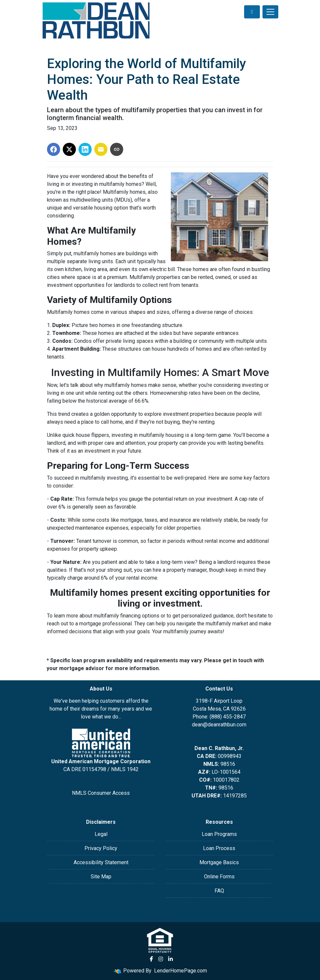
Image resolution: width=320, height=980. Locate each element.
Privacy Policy (101, 848)
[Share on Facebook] (54, 149)
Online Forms (219, 877)
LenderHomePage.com (181, 971)
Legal (101, 834)
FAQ (219, 891)
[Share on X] (69, 149)
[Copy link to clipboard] (117, 149)
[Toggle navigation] (270, 12)
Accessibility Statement (101, 862)
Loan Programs (219, 834)
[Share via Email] (101, 149)
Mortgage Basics (219, 862)
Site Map (101, 877)
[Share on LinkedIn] (85, 149)
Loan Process (219, 848)
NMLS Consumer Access (101, 793)
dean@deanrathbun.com (219, 725)
